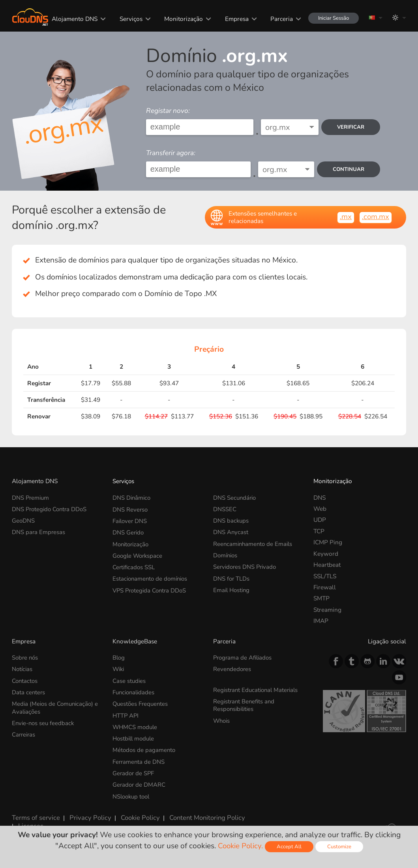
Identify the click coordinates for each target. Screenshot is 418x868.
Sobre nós (26, 657)
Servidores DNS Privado (246, 565)
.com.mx (375, 217)
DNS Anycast (231, 531)
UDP (320, 520)
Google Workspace (139, 554)
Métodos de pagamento (145, 747)
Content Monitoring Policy (196, 813)
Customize (340, 846)
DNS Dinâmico (132, 498)
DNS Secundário (235, 498)
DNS (320, 498)
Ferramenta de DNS (139, 758)
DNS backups (231, 520)
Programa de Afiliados (244, 657)
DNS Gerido (129, 531)
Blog (119, 657)
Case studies (129, 680)
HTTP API (126, 713)
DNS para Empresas (39, 531)
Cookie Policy (132, 813)
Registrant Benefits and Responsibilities (245, 704)
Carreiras (24, 732)
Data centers (29, 691)
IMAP (321, 621)
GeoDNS (23, 520)
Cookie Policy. (240, 846)
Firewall (325, 587)
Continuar (348, 169)
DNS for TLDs (232, 576)
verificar (350, 127)
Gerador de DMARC (140, 781)
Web (320, 509)
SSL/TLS (325, 576)
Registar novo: (168, 111)
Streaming (327, 610)
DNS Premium (31, 498)
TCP (319, 531)
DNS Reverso (130, 509)
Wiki (119, 669)
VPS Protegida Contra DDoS (151, 587)
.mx (345, 217)
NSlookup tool (132, 792)
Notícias (23, 669)
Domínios (226, 554)
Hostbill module (135, 736)
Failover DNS (130, 520)
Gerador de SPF (134, 770)
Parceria (278, 19)
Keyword (326, 554)
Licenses (23, 820)
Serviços (127, 19)
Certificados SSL (134, 565)
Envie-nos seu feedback (44, 721)
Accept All (290, 846)
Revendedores (233, 669)
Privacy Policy (85, 813)
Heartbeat (327, 565)
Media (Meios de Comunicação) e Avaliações (56, 706)
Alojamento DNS (71, 19)
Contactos (25, 680)
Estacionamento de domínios (152, 576)
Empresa (233, 19)
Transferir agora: (171, 153)
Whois (222, 719)
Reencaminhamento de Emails (254, 542)
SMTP (321, 598)
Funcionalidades (135, 691)
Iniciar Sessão (331, 18)
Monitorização (180, 19)
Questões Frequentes (141, 702)
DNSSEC (225, 509)
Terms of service (34, 813)
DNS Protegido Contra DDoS (51, 509)
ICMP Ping (328, 542)
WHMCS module (136, 725)
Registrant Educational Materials (258, 689)
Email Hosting (232, 587)
